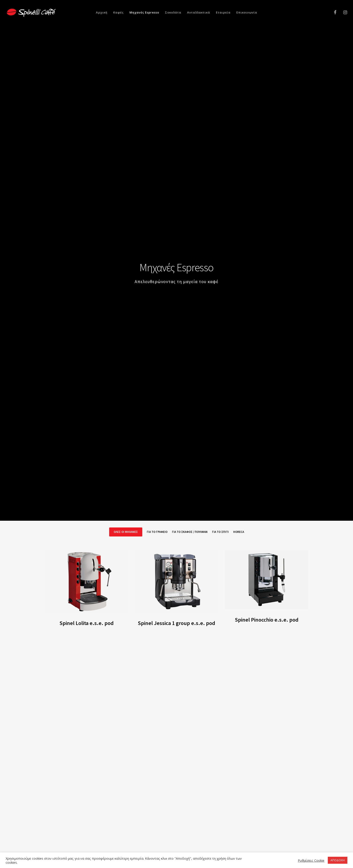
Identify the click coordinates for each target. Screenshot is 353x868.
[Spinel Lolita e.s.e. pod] (86, 581)
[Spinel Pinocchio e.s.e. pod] (267, 579)
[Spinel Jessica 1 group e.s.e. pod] (176, 581)
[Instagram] (342, 12)
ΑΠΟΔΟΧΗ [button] (338, 860)
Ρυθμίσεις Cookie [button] (311, 860)
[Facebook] (332, 12)
